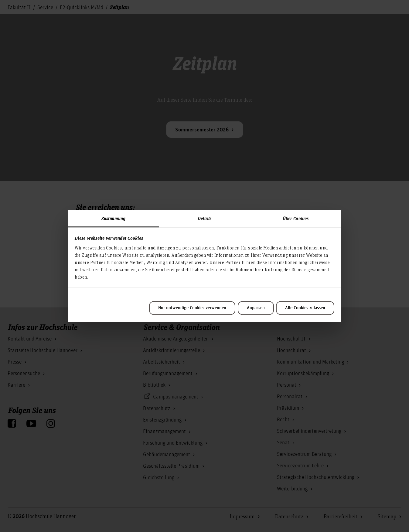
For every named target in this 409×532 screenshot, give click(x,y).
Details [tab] (204, 218)
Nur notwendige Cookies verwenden (192, 308)
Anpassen (256, 308)
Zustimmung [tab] (114, 218)
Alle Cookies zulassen (305, 308)
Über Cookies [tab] (296, 218)
